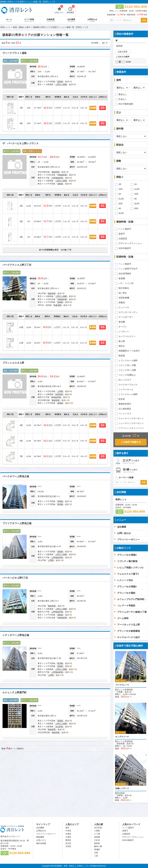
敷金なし (123, 94)
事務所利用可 (125, 404)
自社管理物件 (125, 274)
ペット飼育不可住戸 (128, 269)
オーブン (123, 327)
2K (120, 194)
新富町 (97, 843)
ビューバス (124, 307)
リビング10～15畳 (127, 365)
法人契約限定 (125, 409)
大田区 (68, 846)
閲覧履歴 (71, 10)
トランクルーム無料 (128, 360)
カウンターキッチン (128, 312)
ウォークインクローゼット (131, 418)
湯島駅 (60, 82)
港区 (67, 828)
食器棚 (122, 278)
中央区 (68, 831)
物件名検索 (41, 843)
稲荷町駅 (59, 394)
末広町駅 (59, 727)
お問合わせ (92, 20)
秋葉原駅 (58, 305)
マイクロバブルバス (128, 385)
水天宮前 (98, 828)
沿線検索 (51, 20)
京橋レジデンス (122, 788)
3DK (121, 204)
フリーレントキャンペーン (131, 428)
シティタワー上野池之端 (16, 635)
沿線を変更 (123, 52)
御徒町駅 (56, 172)
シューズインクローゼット (131, 423)
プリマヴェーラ (122, 685)
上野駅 (60, 391)
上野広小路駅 (61, 84)
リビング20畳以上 (127, 375)
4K (120, 208)
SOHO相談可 (125, 248)
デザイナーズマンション (130, 243)
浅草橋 (97, 837)
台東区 (68, 834)
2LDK (121, 199)
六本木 (97, 840)
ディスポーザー (126, 317)
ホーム (9, 20)
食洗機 (122, 322)
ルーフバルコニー (127, 336)
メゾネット (124, 331)
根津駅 (60, 504)
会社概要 (71, 20)
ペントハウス (125, 414)
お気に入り (59, 10)
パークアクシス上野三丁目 (17, 265)
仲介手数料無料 (126, 104)
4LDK (121, 213)
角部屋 (122, 356)
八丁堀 (97, 834)
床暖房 (122, 303)
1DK (121, 189)
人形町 (97, 831)
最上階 (122, 341)
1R (120, 184)
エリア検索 (29, 20)
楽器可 (122, 234)
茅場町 (97, 850)
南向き (122, 346)
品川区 (68, 843)
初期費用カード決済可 (129, 351)
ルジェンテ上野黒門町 (14, 692)
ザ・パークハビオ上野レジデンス (21, 143)
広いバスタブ (125, 380)
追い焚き (123, 293)
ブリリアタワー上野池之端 (17, 523)
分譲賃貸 (123, 239)
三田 (96, 856)
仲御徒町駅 (62, 175)
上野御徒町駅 (57, 178)
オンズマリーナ (122, 737)
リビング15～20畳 (127, 370)
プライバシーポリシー (46, 834)
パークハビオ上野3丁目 (15, 578)
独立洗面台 (124, 288)
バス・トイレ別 (126, 283)
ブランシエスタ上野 (13, 363)
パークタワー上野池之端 (16, 476)
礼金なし (123, 99)
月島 (96, 853)
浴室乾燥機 (124, 298)
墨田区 (68, 840)
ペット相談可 (125, 229)
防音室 (122, 399)
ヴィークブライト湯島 (14, 53)
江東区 (68, 837)
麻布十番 (98, 846)
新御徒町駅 (56, 397)
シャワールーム (126, 389)
